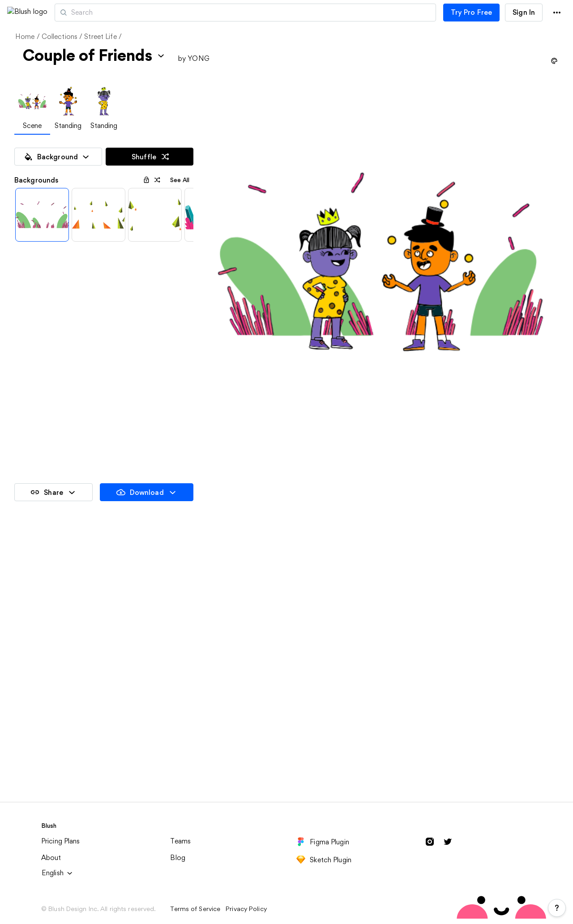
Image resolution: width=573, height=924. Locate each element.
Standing (68, 126)
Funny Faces (449, 732)
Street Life (100, 36)
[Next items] (184, 240)
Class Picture (312, 607)
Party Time (33, 732)
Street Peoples (315, 858)
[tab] (32, 109)
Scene (32, 126)
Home (25, 36)
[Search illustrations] (283, 13)
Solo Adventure (178, 732)
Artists (113, 13)
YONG (199, 58)
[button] (71, 12)
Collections (60, 36)
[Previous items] (23, 240)
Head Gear (32, 858)
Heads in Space (178, 858)
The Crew (306, 732)
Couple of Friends (458, 607)
